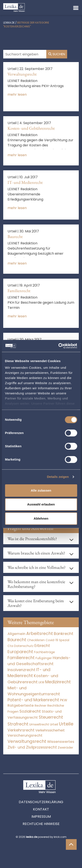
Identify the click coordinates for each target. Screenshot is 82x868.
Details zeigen (58, 477)
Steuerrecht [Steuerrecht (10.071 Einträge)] (51, 717)
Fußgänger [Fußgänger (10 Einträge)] (44, 658)
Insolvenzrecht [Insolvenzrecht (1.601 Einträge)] (21, 670)
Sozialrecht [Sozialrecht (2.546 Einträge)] (30, 711)
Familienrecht (19, 291)
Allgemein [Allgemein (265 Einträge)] (16, 634)
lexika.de (9, 23)
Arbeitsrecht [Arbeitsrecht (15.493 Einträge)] (40, 633)
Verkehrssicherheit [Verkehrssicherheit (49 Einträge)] (50, 730)
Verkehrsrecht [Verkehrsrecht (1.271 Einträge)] (21, 730)
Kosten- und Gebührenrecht (31, 128)
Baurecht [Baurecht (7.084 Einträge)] (17, 640)
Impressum (41, 817)
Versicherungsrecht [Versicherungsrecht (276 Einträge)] (25, 735)
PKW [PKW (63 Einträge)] (64, 700)
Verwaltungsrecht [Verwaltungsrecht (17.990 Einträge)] (27, 741)
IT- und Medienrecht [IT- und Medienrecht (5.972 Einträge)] (29, 673)
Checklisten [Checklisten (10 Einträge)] (36, 640)
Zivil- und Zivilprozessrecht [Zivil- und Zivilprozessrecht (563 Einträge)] (32, 747)
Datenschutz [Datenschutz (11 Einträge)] (24, 646)
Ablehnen (41, 518)
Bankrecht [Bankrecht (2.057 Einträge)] (64, 634)
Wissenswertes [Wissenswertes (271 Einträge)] (61, 742)
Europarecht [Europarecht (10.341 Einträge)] (20, 652)
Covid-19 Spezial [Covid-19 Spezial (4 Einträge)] (57, 640)
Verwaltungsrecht (22, 74)
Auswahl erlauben (41, 504)
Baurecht (15, 236)
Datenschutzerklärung (41, 802)
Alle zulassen (41, 490)
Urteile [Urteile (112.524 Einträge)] (66, 724)
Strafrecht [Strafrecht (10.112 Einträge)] (18, 724)
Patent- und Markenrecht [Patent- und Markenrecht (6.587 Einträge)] (33, 700)
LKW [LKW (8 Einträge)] (41, 682)
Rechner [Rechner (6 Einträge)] (41, 706)
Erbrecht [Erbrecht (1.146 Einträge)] (42, 646)
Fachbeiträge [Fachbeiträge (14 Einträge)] (44, 652)
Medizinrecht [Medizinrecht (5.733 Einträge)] (58, 682)
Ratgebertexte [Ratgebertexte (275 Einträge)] (21, 705)
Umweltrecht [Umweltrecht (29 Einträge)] (39, 724)
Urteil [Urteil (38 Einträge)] (54, 724)
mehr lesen (17, 94)
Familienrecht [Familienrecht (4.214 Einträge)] (21, 658)
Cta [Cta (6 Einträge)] (10, 646)
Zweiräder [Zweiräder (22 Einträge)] (65, 748)
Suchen (57, 54)
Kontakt (41, 809)
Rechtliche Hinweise (41, 824)
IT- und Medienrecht (25, 182)
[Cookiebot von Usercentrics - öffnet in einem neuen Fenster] (59, 346)
